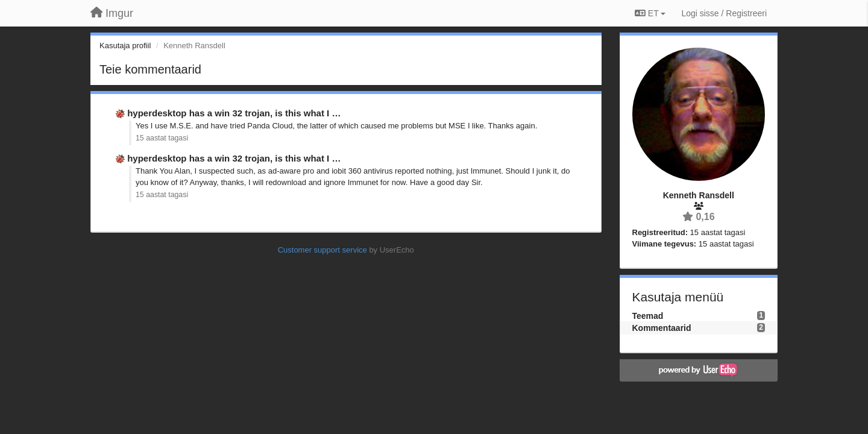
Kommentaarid (662, 328)
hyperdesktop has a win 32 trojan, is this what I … (234, 113)
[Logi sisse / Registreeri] (724, 13)
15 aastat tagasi (162, 138)
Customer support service (322, 250)
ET (650, 13)
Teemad (648, 316)
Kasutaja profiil (125, 46)
